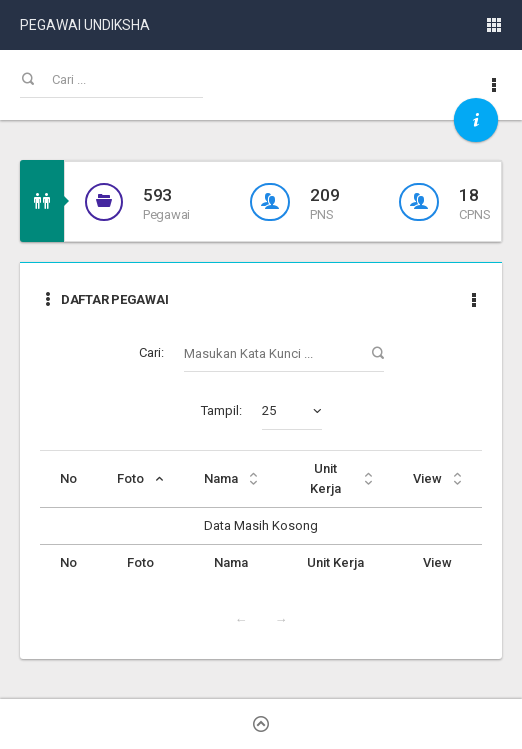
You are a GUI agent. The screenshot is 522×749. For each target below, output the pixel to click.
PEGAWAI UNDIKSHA (85, 25)
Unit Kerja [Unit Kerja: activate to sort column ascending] (325, 478)
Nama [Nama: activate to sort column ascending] (221, 478)
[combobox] (292, 411)
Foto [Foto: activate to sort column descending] (130, 478)
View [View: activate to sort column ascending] (427, 478)
